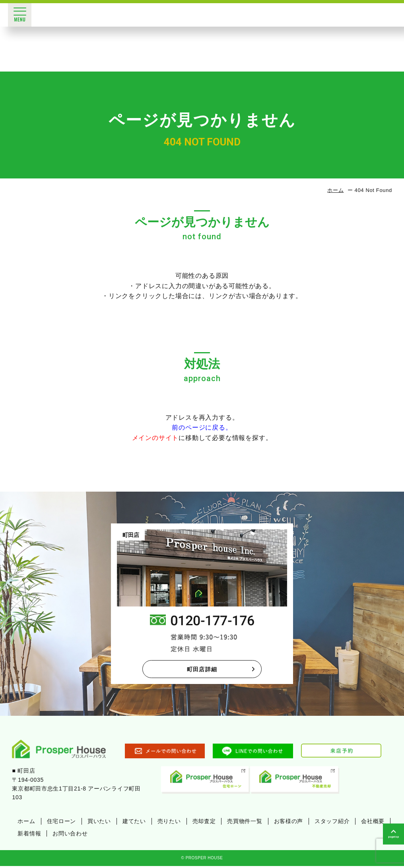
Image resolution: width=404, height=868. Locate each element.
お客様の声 (289, 823)
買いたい (99, 823)
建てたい (134, 823)
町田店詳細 (221, 670)
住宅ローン (62, 823)
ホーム (335, 190)
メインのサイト (155, 438)
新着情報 (29, 835)
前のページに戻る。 (202, 427)
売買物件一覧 (245, 823)
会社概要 (373, 823)
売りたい (169, 823)
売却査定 (204, 823)
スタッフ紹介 (332, 823)
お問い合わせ (70, 835)
